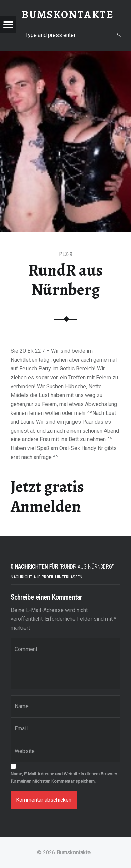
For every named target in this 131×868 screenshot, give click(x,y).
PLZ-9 (66, 254)
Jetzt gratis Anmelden (47, 496)
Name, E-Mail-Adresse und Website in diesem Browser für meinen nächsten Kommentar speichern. (64, 778)
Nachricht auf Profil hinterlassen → (49, 577)
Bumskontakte (73, 852)
